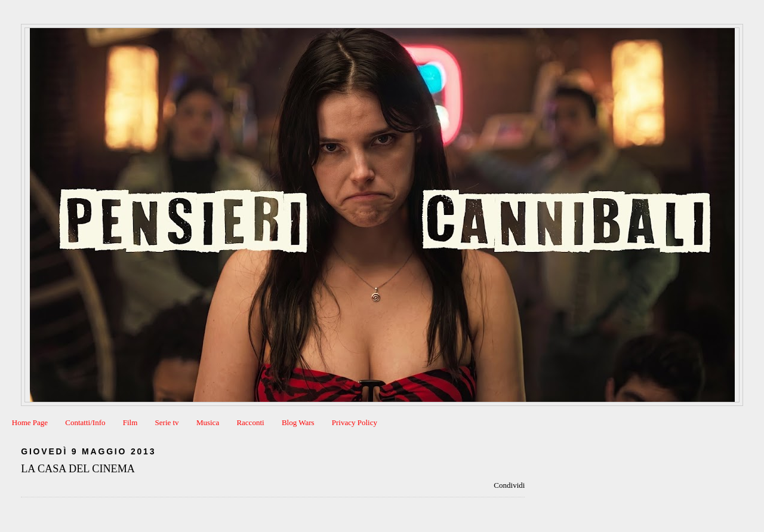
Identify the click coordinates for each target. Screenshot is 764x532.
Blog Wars (298, 422)
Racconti (250, 422)
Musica (208, 422)
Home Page (30, 422)
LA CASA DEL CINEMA (78, 469)
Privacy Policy (355, 422)
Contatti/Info (85, 422)
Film (130, 422)
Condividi (509, 485)
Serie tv (167, 422)
